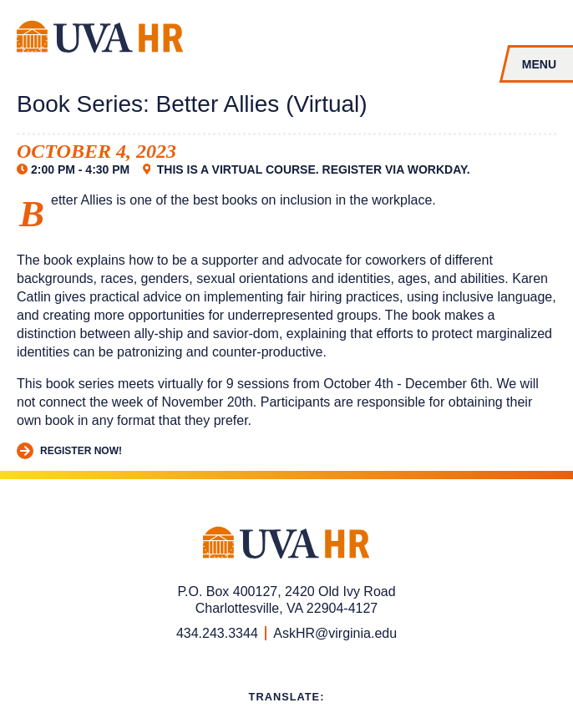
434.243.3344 (217, 633)
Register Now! (69, 451)
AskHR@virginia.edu (335, 633)
